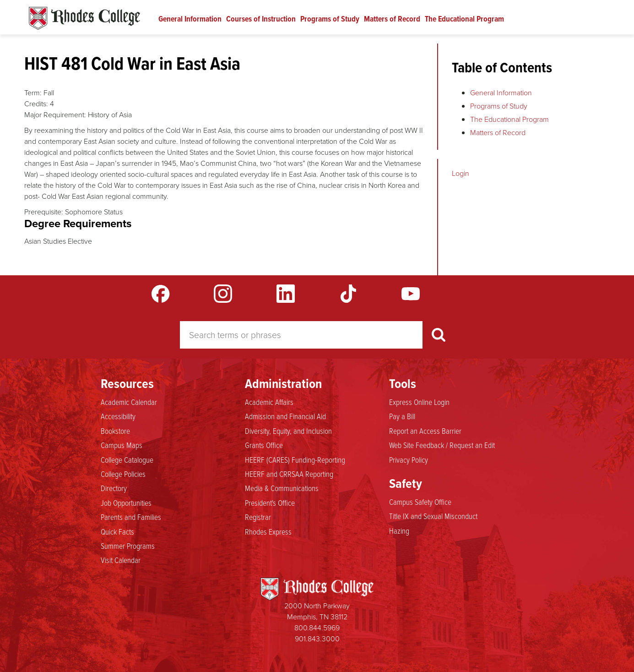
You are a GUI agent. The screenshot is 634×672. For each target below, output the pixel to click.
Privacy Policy (409, 459)
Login (461, 173)
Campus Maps (122, 445)
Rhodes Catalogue (84, 18)
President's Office (270, 503)
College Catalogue (127, 459)
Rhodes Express (268, 531)
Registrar (258, 517)
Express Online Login (419, 402)
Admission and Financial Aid (285, 416)
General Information (190, 19)
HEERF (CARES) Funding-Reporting (295, 459)
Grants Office (264, 445)
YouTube (411, 294)
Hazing (399, 530)
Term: (33, 93)
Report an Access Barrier (425, 431)
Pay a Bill (402, 416)
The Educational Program (464, 19)
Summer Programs (128, 546)
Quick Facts (117, 531)
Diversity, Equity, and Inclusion (288, 431)
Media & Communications (282, 488)
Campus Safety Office (420, 502)
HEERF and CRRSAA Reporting (289, 474)
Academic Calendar (129, 402)
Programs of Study (330, 19)
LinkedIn (286, 294)
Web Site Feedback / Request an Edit (442, 445)
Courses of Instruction (261, 19)
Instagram (223, 294)
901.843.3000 (317, 639)
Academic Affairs (269, 402)
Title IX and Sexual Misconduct (433, 516)
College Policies (123, 474)
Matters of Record (392, 19)
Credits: (36, 104)
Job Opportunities (126, 503)
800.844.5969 (317, 628)
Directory (114, 488)
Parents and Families (131, 517)
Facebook (161, 294)
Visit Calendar (121, 560)
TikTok (348, 294)
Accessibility (118, 416)
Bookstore (115, 431)
